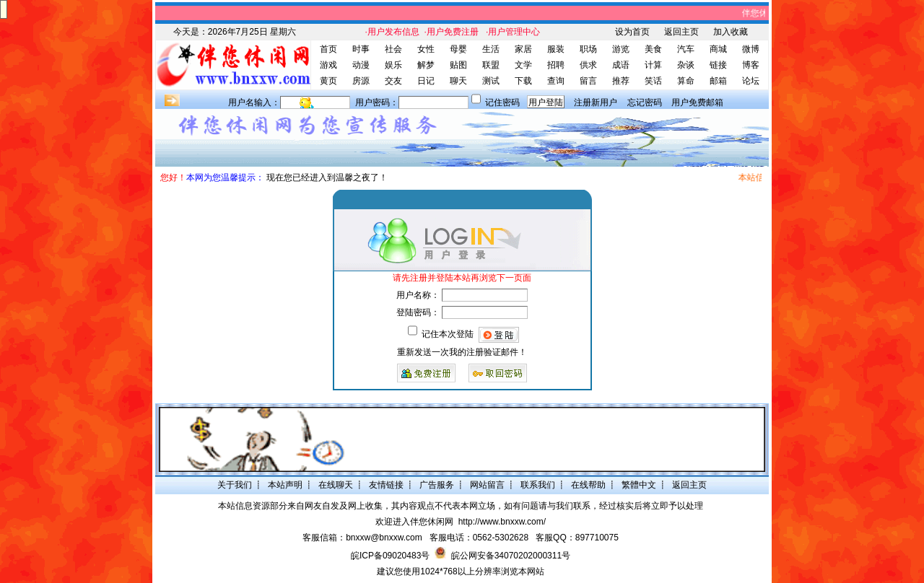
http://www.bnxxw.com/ (502, 522)
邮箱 (718, 81)
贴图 (458, 65)
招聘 (556, 65)
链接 (718, 65)
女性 (426, 49)
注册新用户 (596, 102)
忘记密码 (645, 102)
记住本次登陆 (448, 334)
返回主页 (681, 32)
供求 (588, 65)
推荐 (621, 81)
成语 (621, 65)
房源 (361, 81)
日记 (426, 81)
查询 (556, 81)
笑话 (653, 81)
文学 (523, 65)
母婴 (458, 49)
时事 (361, 49)
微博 (751, 49)
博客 (751, 65)
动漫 (361, 65)
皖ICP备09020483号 (390, 556)
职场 (588, 49)
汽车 (686, 49)
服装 (556, 49)
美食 (653, 49)
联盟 (491, 65)
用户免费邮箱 (697, 102)
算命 (686, 81)
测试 (491, 81)
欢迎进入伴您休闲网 (414, 522)
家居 (523, 49)
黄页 (328, 81)
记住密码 (502, 102)
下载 (523, 81)
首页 (328, 49)
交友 (393, 81)
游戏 (328, 65)
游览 (621, 49)
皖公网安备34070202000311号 (511, 556)
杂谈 (686, 65)
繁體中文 (639, 485)
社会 (393, 49)
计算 (653, 65)
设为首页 (632, 32)
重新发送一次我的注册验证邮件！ (462, 352)
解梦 (426, 65)
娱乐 (393, 65)
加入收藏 (731, 32)
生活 (491, 49)
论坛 (751, 81)
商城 (718, 49)
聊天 (458, 81)
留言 (588, 81)
